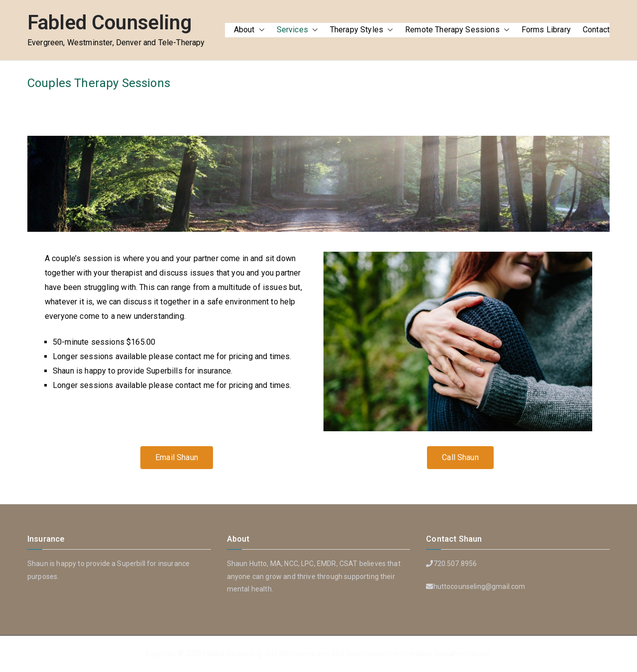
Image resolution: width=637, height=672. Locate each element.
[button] (260, 30)
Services (297, 30)
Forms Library (546, 30)
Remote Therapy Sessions (457, 30)
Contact (596, 30)
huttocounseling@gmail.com (479, 586)
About (249, 30)
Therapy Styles (362, 30)
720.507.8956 (455, 564)
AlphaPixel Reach (463, 654)
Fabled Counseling (109, 23)
